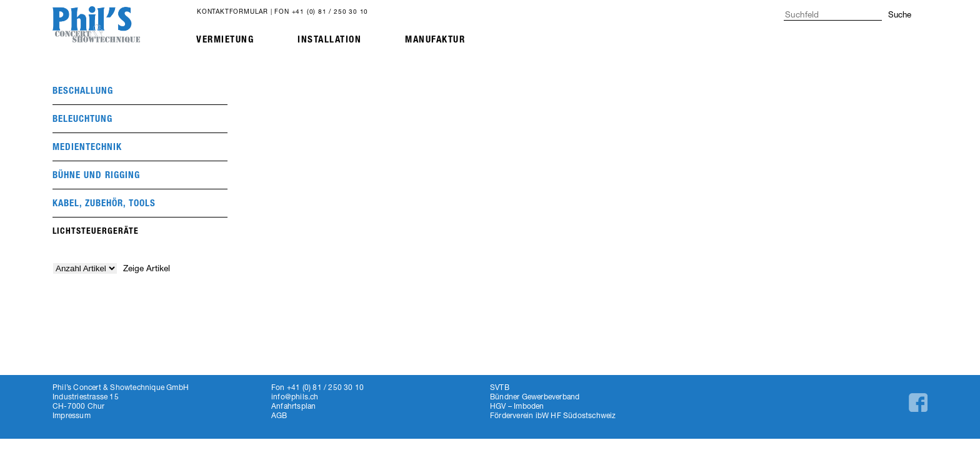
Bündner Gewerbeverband (535, 397)
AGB (279, 415)
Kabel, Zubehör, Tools (104, 203)
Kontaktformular (232, 11)
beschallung (83, 91)
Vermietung (225, 39)
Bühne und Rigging (96, 175)
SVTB (500, 387)
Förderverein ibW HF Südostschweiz (553, 415)
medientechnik (87, 147)
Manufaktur (435, 39)
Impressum (72, 415)
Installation (329, 39)
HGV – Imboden (517, 406)
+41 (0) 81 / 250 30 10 (330, 11)
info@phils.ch (295, 397)
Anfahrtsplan (293, 406)
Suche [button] (900, 14)
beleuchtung (82, 119)
